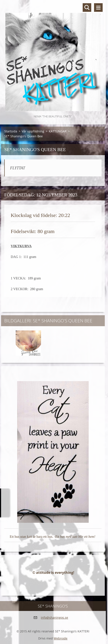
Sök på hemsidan (87, 8)
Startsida (11, 131)
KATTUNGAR (58, 131)
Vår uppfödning (33, 131)
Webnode (61, 638)
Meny (98, 8)
